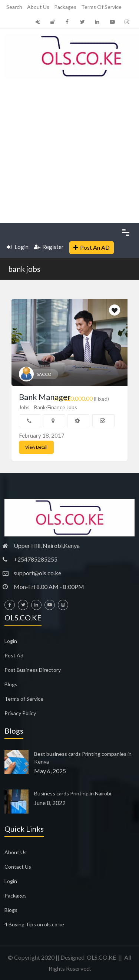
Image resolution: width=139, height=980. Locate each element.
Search (14, 7)
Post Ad (14, 655)
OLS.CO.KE (101, 957)
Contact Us (18, 867)
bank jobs (24, 269)
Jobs (24, 407)
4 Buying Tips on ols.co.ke (34, 924)
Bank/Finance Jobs (56, 407)
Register (49, 247)
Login (18, 247)
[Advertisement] (69, 150)
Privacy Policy (20, 713)
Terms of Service (101, 7)
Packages (65, 7)
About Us (38, 7)
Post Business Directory (33, 670)
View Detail (36, 447)
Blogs (11, 684)
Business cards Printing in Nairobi (73, 793)
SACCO (44, 374)
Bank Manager (45, 397)
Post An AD (92, 247)
